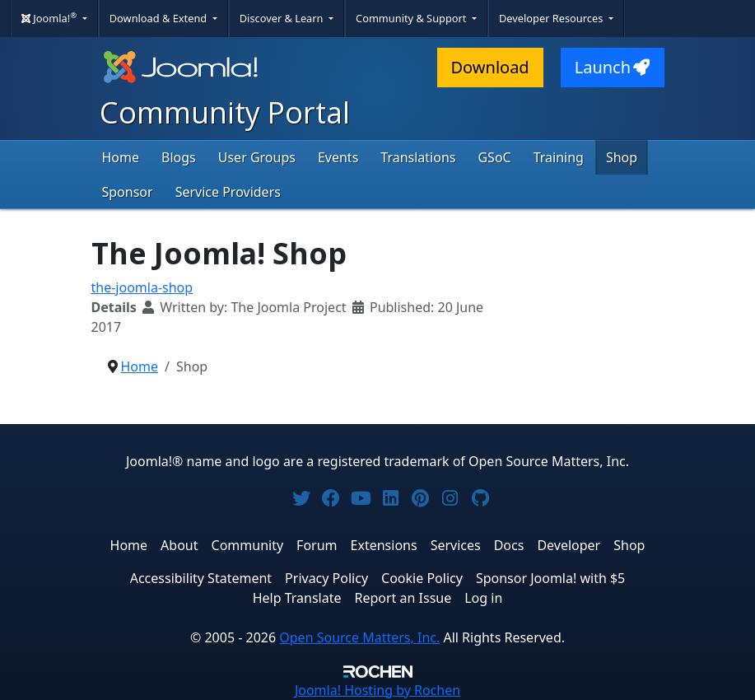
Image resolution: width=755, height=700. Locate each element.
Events (338, 157)
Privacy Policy (326, 578)
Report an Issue (403, 598)
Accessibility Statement (201, 578)
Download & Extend (160, 18)
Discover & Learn (283, 18)
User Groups (257, 157)
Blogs (179, 157)
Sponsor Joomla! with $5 (550, 578)
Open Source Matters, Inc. (359, 637)
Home (121, 157)
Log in (483, 598)
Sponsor (128, 192)
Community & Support (412, 18)
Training (559, 157)
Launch (613, 67)
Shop (622, 157)
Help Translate (297, 598)
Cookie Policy (422, 578)
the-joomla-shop (142, 287)
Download (490, 67)
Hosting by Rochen (377, 690)
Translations (418, 157)
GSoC (494, 157)
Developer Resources (552, 18)
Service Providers (228, 192)
